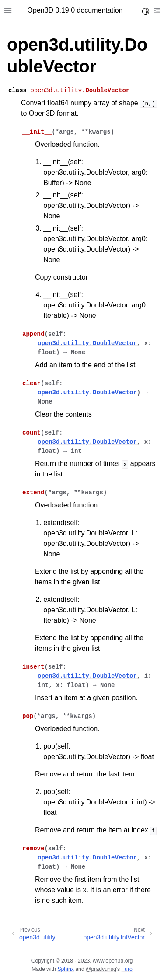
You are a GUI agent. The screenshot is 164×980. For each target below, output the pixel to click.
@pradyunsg (101, 969)
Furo (127, 969)
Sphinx (65, 969)
